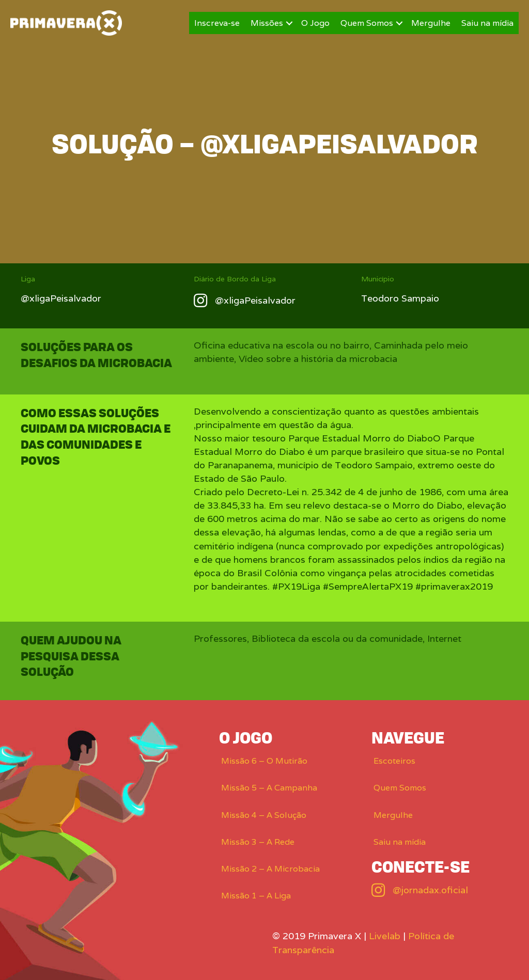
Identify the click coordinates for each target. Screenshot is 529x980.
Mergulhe (431, 23)
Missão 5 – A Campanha (269, 788)
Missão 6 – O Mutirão (264, 761)
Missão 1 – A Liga (256, 896)
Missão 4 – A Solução (264, 815)
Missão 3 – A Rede (258, 842)
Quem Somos (367, 23)
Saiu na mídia (487, 23)
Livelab (385, 936)
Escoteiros (394, 761)
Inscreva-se (217, 23)
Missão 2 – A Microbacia (270, 869)
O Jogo (315, 23)
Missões (267, 23)
